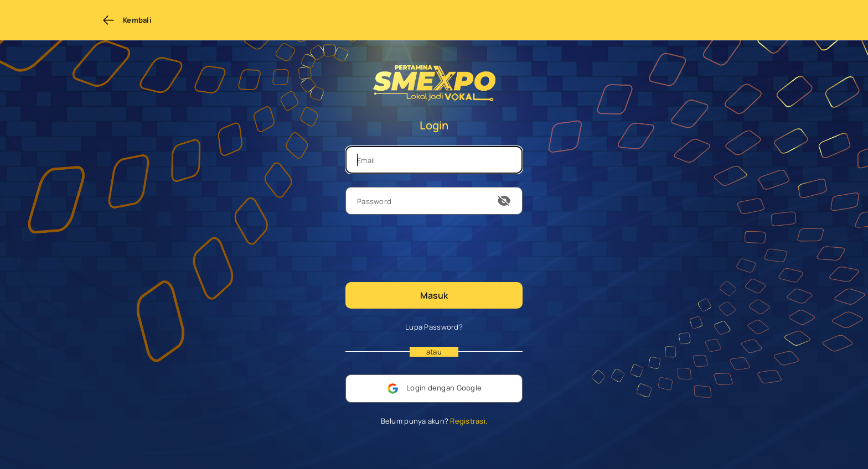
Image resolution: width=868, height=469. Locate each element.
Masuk (434, 295)
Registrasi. (468, 421)
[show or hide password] (504, 201)
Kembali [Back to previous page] (127, 20)
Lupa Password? (434, 327)
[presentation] (430, 247)
